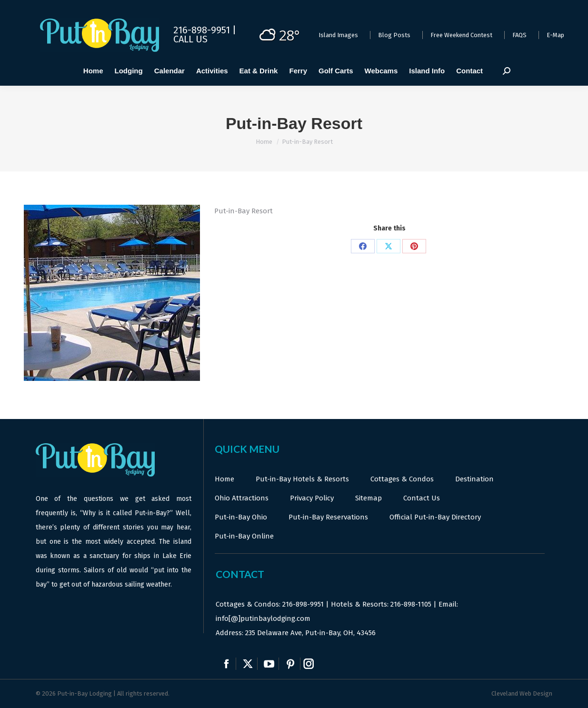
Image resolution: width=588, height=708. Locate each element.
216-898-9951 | (205, 30)
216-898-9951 (303, 604)
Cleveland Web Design (522, 693)
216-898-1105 (411, 604)
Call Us (190, 39)
